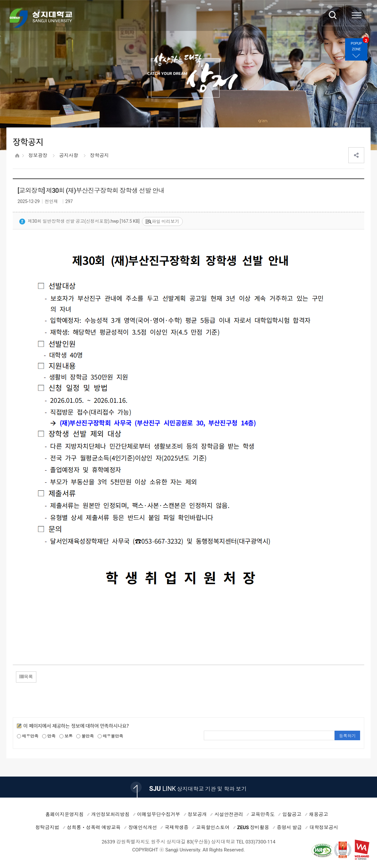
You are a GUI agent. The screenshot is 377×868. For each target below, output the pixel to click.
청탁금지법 (47, 828)
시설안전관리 (229, 814)
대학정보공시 (324, 828)
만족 (49, 736)
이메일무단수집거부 (159, 814)
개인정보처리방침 (110, 814)
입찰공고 (292, 814)
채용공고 (319, 814)
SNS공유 (356, 155)
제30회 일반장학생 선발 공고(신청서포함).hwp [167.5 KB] (79, 222)
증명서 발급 (289, 828)
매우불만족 (110, 736)
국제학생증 (177, 828)
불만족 (85, 736)
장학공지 (99, 156)
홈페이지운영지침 (64, 814)
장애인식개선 (143, 828)
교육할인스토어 (213, 828)
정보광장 (38, 156)
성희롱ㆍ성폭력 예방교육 (94, 828)
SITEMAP (356, 15)
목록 (26, 676)
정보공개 (197, 814)
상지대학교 (41, 18)
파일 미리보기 (162, 222)
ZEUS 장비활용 (253, 828)
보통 (66, 736)
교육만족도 (263, 814)
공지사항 (68, 156)
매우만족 (28, 736)
